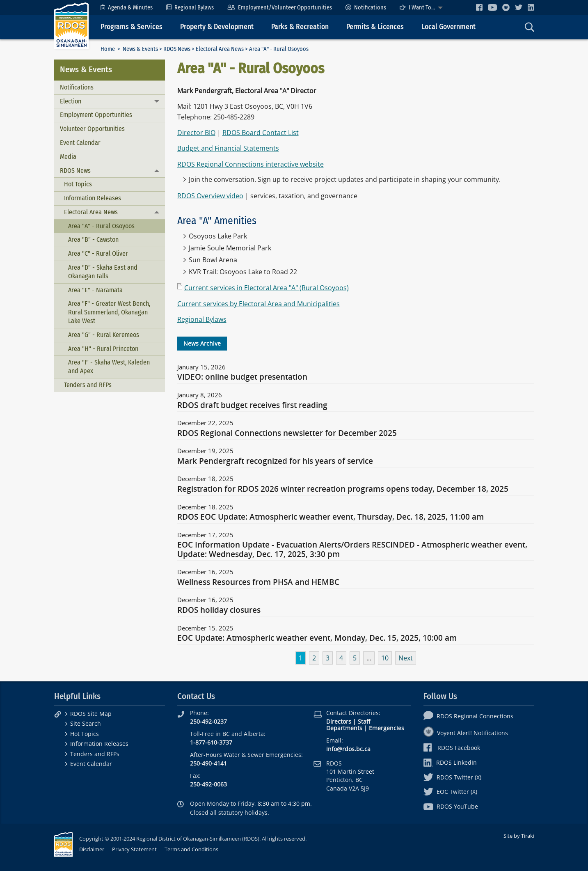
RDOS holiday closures (219, 610)
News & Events (140, 49)
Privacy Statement (134, 849)
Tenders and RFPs (88, 385)
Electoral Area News (220, 49)
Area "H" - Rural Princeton (103, 349)
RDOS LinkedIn (450, 762)
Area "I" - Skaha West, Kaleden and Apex (109, 367)
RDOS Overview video (210, 196)
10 (385, 658)
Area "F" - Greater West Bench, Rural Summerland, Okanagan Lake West (109, 312)
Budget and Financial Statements (228, 148)
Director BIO (196, 133)
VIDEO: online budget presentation (242, 377)
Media (68, 157)
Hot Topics (78, 184)
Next (406, 658)
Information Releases (93, 198)
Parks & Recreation (300, 27)
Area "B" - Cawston (93, 240)
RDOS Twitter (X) (452, 777)
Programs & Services (132, 27)
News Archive (202, 343)
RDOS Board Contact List (261, 133)
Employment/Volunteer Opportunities (280, 8)
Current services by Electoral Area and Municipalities (259, 304)
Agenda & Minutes (127, 8)
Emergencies (387, 728)
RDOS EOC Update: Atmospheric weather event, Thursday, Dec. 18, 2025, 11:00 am (331, 517)
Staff (364, 721)
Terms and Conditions (191, 849)
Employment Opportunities (96, 115)
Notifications (366, 8)
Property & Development (217, 27)
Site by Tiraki (519, 836)
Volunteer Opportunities (92, 129)
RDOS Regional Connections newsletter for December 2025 (287, 433)
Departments (344, 728)
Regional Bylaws (190, 8)
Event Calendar (80, 143)
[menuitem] (127, 8)
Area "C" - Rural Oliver (98, 253)
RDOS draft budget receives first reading (252, 406)
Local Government (448, 27)
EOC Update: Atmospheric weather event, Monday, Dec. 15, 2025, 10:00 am (317, 638)
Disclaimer (92, 849)
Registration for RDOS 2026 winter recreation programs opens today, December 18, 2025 (343, 489)
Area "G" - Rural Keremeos (104, 335)
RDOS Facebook (452, 748)
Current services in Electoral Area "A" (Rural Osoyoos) (267, 288)
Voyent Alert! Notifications (466, 733)
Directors (339, 721)
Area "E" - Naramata (95, 290)
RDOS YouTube (451, 806)
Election (71, 101)
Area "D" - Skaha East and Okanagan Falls (103, 272)
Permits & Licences (375, 27)
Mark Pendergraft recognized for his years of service (275, 461)
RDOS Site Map (91, 714)
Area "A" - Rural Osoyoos (101, 226)
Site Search (86, 723)
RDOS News (177, 49)
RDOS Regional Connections (468, 716)
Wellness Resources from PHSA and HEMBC (258, 582)
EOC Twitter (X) (450, 792)
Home (108, 49)
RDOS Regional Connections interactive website (251, 164)
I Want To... (417, 8)
